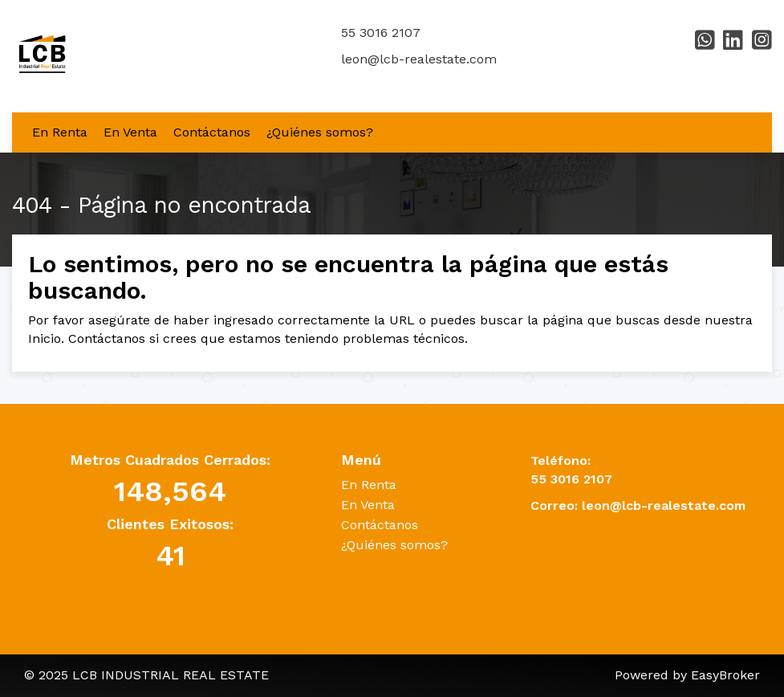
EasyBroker (725, 675)
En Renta (60, 132)
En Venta (130, 132)
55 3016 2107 (381, 33)
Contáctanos (212, 132)
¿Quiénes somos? (320, 132)
